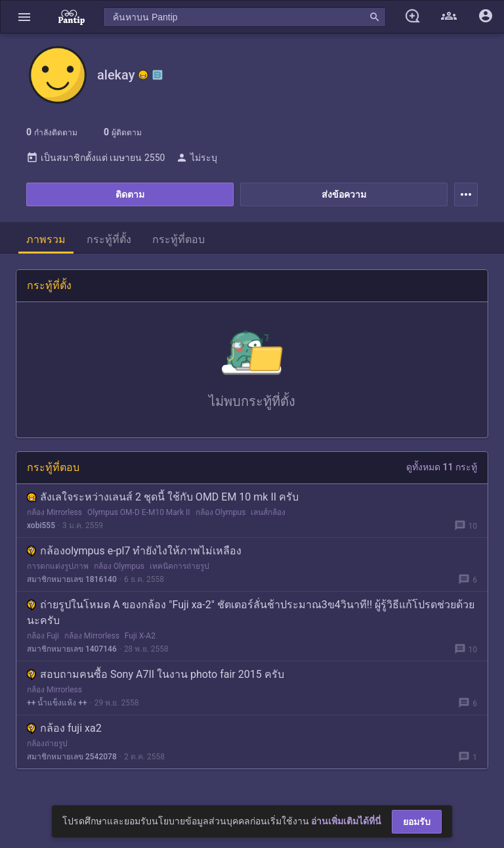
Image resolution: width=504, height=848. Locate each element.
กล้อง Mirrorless (54, 512)
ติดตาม (130, 194)
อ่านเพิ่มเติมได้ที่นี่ (346, 821)
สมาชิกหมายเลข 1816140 (72, 579)
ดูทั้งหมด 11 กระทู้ (442, 467)
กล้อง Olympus (221, 512)
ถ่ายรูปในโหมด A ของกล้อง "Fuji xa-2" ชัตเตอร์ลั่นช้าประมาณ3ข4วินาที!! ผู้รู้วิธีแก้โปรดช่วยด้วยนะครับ (251, 613)
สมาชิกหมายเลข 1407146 (72, 649)
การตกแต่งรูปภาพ (58, 566)
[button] (24, 17)
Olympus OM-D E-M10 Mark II (139, 512)
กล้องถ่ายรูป (47, 744)
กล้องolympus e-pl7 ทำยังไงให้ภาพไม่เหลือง (134, 551)
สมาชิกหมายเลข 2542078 (72, 757)
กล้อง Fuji (43, 636)
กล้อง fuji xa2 (64, 728)
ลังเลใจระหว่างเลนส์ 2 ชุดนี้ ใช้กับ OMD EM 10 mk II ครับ (163, 497)
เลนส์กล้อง (268, 512)
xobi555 (41, 525)
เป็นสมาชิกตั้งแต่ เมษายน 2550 (95, 158)
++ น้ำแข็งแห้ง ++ (57, 703)
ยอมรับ (417, 822)
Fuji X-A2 (140, 636)
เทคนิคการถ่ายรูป (179, 566)
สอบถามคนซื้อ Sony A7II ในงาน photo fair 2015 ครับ (156, 674)
